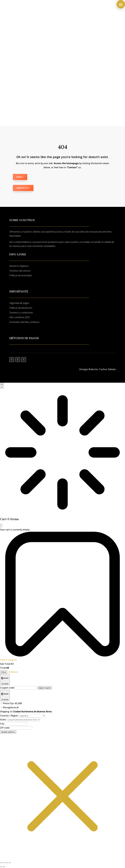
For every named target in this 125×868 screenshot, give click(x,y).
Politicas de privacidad (20, 275)
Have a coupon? (8, 660)
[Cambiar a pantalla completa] (4, 863)
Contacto (22, 188)
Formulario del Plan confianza (24, 322)
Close (4, 672)
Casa (19, 177)
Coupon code (7, 688)
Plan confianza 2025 (20, 317)
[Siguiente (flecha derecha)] (4, 867)
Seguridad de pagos (19, 303)
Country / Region (9, 716)
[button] (121, 4)
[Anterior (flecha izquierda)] (1, 867)
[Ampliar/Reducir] (1, 863)
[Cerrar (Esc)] (10, 863)
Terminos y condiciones (21, 313)
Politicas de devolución (21, 308)
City (2, 724)
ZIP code (5, 728)
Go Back (5, 680)
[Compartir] (7, 863)
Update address (8, 732)
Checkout (13, 672)
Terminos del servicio (20, 271)
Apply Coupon (45, 688)
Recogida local (11, 707)
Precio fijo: (12, 703)
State (3, 720)
